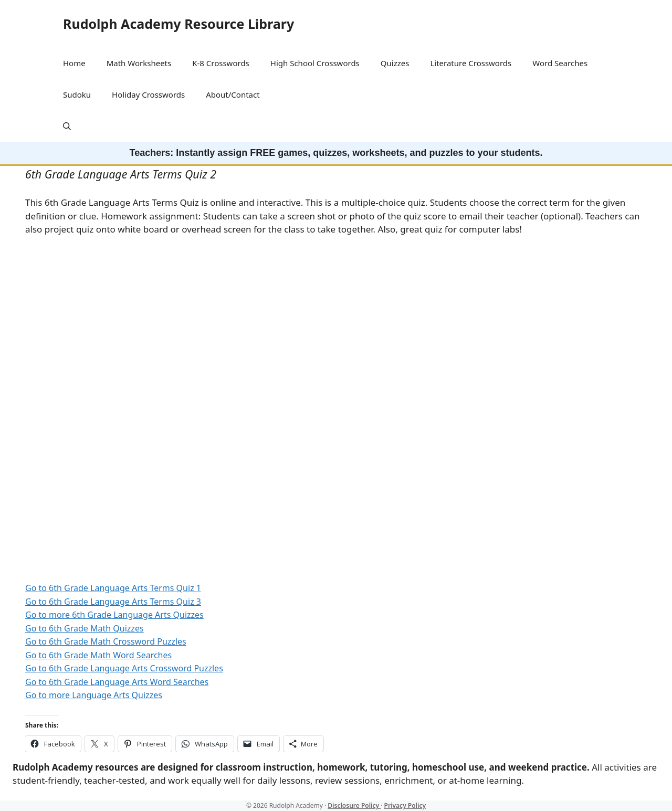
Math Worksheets (139, 63)
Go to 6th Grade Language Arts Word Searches (117, 682)
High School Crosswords (315, 63)
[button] (67, 126)
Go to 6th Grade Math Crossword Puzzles (106, 641)
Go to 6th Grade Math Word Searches (98, 655)
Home (74, 63)
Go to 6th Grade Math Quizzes (85, 628)
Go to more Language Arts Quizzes (94, 695)
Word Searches (560, 63)
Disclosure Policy (354, 805)
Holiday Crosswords (148, 94)
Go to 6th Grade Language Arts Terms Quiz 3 (113, 602)
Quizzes (395, 63)
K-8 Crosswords (221, 63)
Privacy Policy (405, 805)
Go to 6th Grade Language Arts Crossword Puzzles (124, 668)
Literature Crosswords (471, 63)
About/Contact (233, 94)
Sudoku (77, 94)
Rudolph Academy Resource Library (178, 24)
